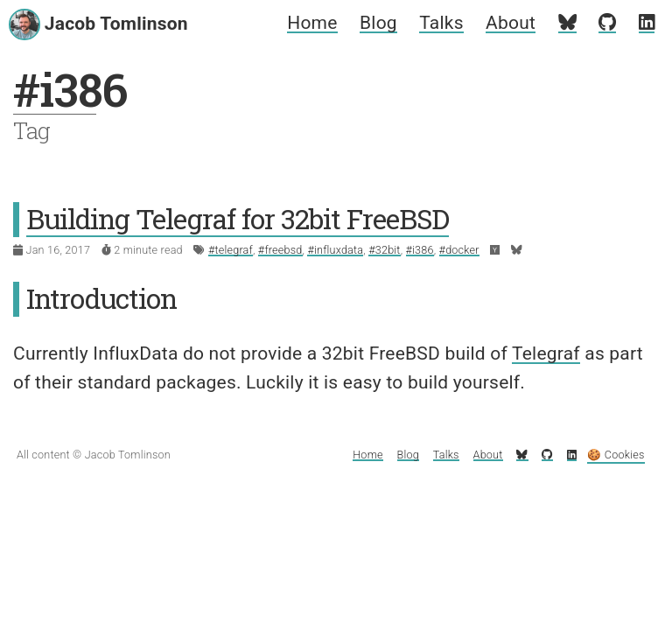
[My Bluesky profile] (567, 23)
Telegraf (546, 353)
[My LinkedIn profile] (647, 23)
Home (312, 23)
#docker (459, 250)
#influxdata (335, 250)
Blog (378, 23)
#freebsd (280, 250)
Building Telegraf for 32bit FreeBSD (238, 219)
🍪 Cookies (616, 455)
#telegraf (231, 250)
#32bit (384, 250)
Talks (441, 23)
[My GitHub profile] (607, 23)
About (511, 23)
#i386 (420, 250)
